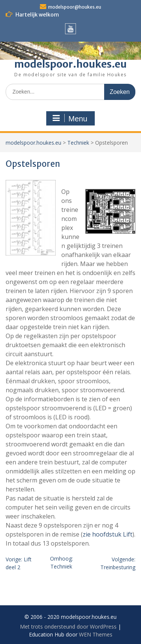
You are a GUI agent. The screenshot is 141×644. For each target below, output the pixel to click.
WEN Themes (96, 634)
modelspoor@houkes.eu (75, 7)
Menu (70, 118)
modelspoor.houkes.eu (70, 64)
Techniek (78, 143)
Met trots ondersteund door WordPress (68, 627)
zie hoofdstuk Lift (108, 534)
